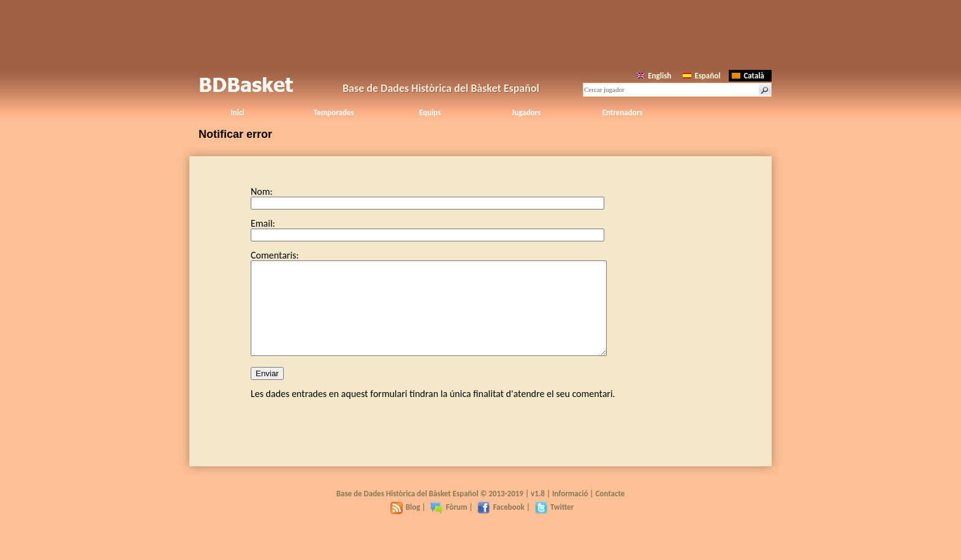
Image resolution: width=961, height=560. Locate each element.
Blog (405, 525)
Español (701, 76)
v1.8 (538, 512)
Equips (430, 112)
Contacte (610, 512)
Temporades (334, 112)
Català (748, 76)
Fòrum (449, 525)
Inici (237, 112)
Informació (570, 512)
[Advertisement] (480, 34)
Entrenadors (623, 112)
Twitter (554, 525)
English (654, 76)
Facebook (501, 525)
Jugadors (526, 112)
